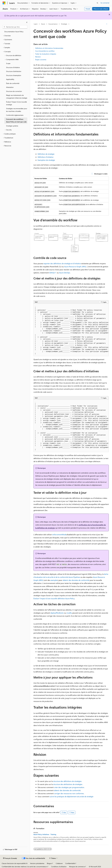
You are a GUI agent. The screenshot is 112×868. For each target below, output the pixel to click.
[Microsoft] (4, 3)
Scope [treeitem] (8, 63)
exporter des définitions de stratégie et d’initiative (62, 263)
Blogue (49, 863)
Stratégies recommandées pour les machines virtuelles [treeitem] (17, 110)
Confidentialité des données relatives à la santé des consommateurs (24, 867)
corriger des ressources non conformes (69, 793)
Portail (88, 9)
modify (69, 613)
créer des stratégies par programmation (69, 787)
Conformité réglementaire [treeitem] (15, 115)
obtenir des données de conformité (76, 580)
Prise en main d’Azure (101, 9)
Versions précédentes (37, 863)
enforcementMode (59, 534)
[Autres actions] (107, 24)
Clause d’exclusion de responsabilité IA (15, 863)
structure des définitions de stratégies (67, 781)
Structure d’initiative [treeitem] (13, 67)
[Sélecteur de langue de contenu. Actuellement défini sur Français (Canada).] (10, 858)
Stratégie (64, 24)
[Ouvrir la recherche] (97, 3)
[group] (71, 330)
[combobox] (15, 27)
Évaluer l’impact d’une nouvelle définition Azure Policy (54, 598)
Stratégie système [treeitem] (12, 126)
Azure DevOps (65, 273)
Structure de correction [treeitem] (14, 91)
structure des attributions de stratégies (68, 784)
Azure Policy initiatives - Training (45, 834)
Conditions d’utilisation (59, 867)
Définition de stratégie (46, 154)
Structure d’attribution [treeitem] (14, 71)
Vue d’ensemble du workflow (45, 51)
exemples (54, 580)
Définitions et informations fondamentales (49, 48)
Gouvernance (53, 24)
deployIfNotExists (57, 613)
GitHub (52, 273)
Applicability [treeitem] (10, 79)
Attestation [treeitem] (10, 87)
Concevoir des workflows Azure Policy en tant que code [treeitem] (16, 121)
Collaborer (59, 863)
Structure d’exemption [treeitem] (14, 75)
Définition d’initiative (45, 157)
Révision (38, 57)
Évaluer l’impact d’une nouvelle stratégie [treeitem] (16, 103)
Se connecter (105, 3)
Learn (36, 24)
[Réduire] (27, 22)
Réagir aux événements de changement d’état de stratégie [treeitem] (17, 97)
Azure (43, 24)
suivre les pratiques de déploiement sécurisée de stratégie (71, 796)
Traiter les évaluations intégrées (46, 54)
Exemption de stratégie (46, 160)
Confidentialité (70, 863)
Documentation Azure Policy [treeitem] (14, 32)
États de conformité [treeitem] (13, 83)
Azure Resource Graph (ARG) (75, 267)
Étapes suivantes (41, 60)
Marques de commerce (77, 867)
